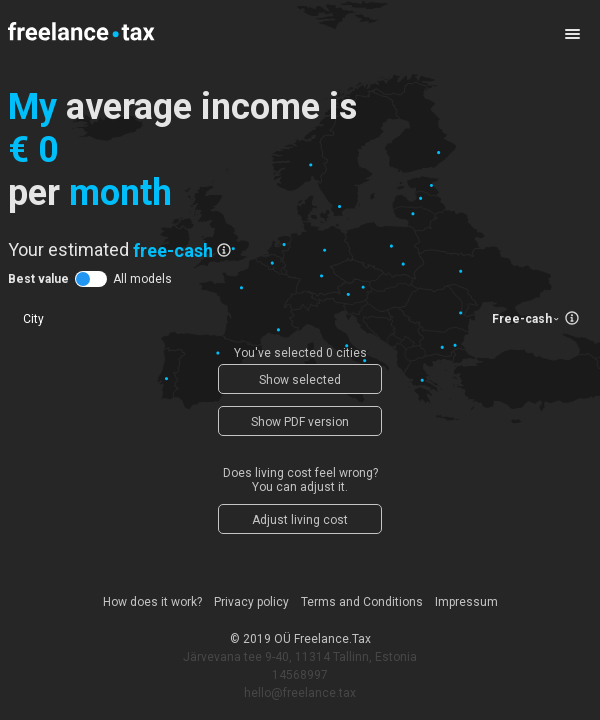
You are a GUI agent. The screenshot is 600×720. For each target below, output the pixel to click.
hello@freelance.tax (300, 693)
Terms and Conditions (362, 602)
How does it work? (152, 602)
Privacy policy (251, 602)
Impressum (466, 602)
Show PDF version (300, 422)
